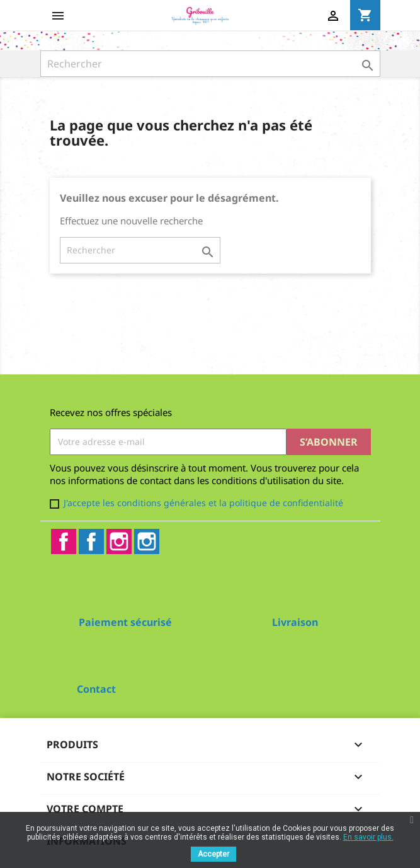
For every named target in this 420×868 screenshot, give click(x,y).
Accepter (213, 854)
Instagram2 (147, 541)
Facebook (64, 541)
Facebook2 (91, 541)
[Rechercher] (210, 64)
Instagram (119, 541)
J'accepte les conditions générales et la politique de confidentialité (203, 503)
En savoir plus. (368, 837)
